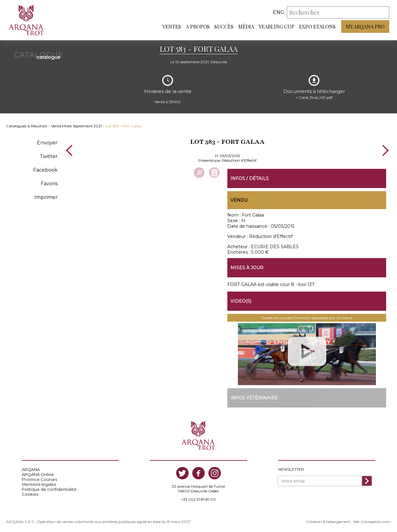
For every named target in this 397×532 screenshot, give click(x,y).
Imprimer (46, 197)
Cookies (30, 494)
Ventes (172, 26)
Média (246, 26)
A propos (198, 26)
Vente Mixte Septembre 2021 (76, 126)
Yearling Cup (277, 26)
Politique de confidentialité (49, 489)
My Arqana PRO (365, 26)
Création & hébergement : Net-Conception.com (348, 522)
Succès (224, 26)
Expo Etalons (317, 26)
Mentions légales (39, 484)
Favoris (49, 184)
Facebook (45, 170)
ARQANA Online (38, 474)
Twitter (49, 156)
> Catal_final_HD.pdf (314, 97)
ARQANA (31, 469)
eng (279, 12)
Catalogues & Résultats (27, 126)
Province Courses (39, 479)
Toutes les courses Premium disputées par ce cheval (307, 318)
